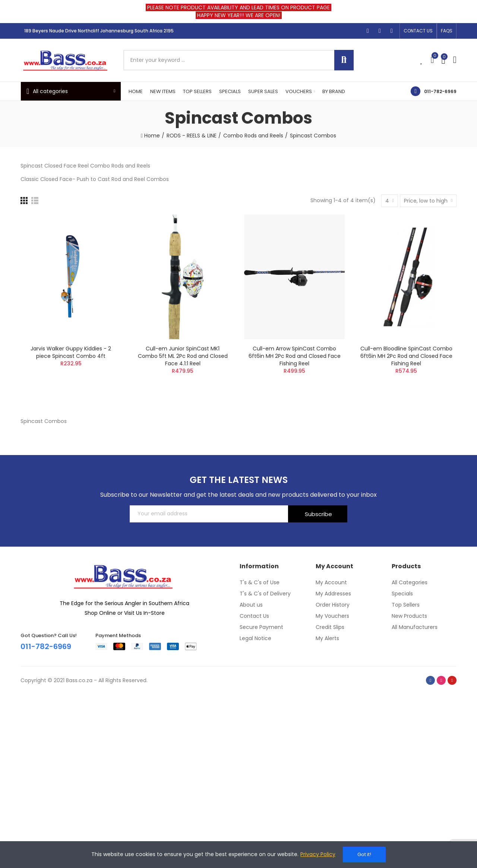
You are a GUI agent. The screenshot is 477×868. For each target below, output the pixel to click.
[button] (418, 31)
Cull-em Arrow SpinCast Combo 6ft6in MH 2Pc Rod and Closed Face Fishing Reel (295, 356)
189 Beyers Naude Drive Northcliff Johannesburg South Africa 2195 (99, 31)
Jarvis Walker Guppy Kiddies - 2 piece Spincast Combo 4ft (71, 352)
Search (344, 60)
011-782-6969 (440, 91)
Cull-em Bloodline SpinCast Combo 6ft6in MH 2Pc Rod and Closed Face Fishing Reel (406, 356)
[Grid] (24, 201)
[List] (35, 201)
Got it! (364, 854)
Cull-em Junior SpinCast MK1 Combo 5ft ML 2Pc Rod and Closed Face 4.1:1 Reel (183, 356)
